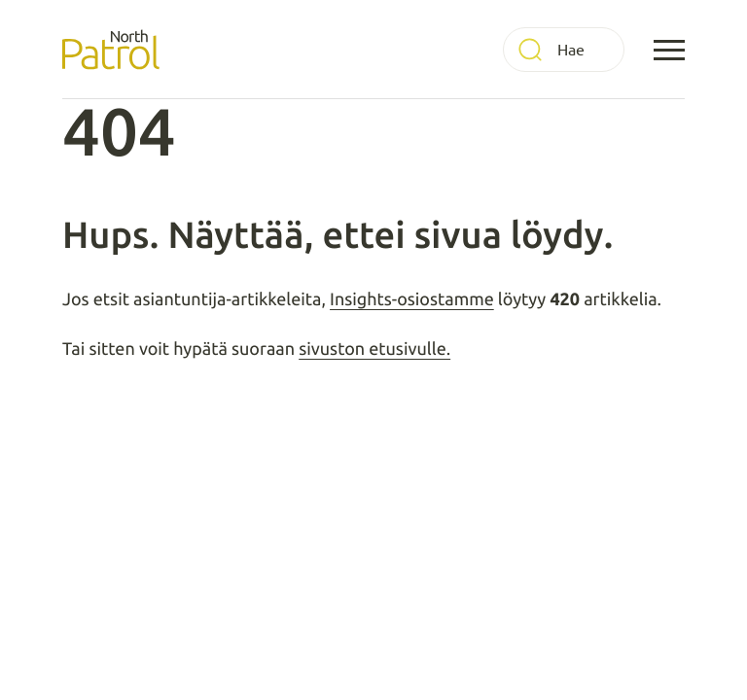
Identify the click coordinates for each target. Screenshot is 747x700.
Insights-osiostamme (412, 299)
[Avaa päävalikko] (669, 50)
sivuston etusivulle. (374, 349)
